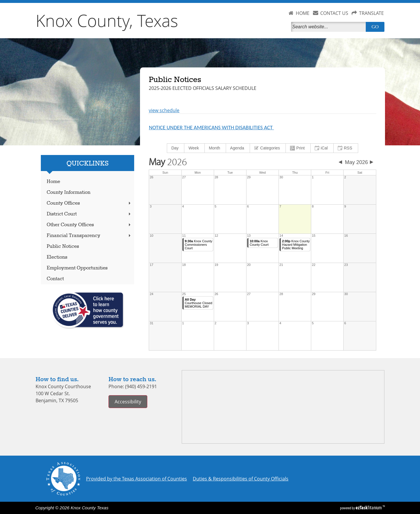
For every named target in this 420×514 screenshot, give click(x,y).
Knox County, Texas (107, 20)
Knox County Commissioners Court (199, 245)
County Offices (89, 203)
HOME (303, 13)
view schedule (164, 110)
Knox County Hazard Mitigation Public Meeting (296, 245)
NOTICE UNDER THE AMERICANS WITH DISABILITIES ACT (211, 127)
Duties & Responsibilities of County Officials (241, 479)
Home (53, 182)
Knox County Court (259, 243)
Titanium (369, 508)
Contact (55, 279)
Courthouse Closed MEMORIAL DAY (199, 303)
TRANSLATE (371, 13)
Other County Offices (89, 225)
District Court (89, 214)
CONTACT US (334, 13)
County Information (69, 192)
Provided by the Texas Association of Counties (136, 479)
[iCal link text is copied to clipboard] (322, 148)
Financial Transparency (89, 236)
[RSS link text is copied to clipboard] (346, 148)
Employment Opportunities (77, 268)
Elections (57, 257)
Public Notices (63, 246)
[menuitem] (176, 148)
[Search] (330, 27)
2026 (168, 162)
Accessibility (128, 402)
